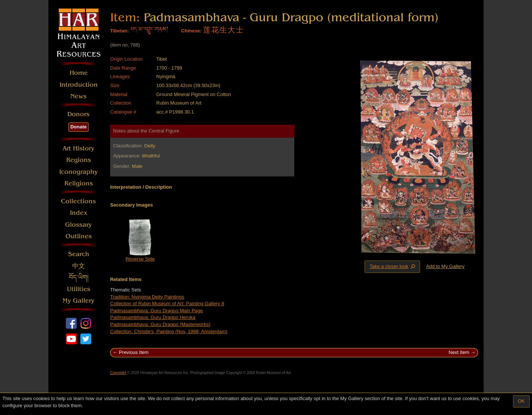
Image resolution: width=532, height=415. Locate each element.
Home (79, 73)
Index (79, 213)
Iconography (78, 172)
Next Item (459, 352)
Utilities (79, 289)
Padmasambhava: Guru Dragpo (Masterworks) (160, 324)
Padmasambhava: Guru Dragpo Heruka (153, 317)
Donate (78, 127)
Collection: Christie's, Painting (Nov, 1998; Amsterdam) (169, 331)
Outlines (79, 236)
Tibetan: (119, 31)
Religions (79, 183)
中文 (78, 266)
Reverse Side (140, 259)
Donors (78, 114)
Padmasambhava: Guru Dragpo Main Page (156, 311)
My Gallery (78, 301)
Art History (78, 148)
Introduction (79, 85)
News (78, 96)
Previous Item (134, 352)
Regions (79, 160)
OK (521, 401)
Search (79, 254)
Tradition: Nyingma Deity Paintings (147, 297)
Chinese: (191, 31)
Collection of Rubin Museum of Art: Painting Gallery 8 (167, 304)
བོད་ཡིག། (79, 277)
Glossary (78, 225)
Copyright (118, 373)
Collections (78, 201)
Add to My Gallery (445, 266)
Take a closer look (393, 266)
